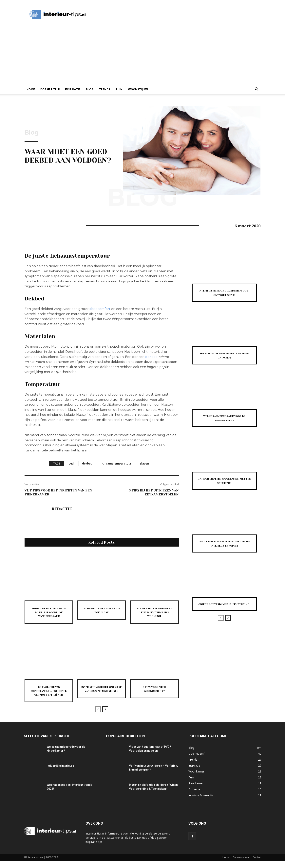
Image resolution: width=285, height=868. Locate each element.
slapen (144, 463)
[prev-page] (98, 716)
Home (31, 89)
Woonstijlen (138, 89)
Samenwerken (241, 864)
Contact (257, 864)
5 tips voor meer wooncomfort (154, 692)
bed (71, 463)
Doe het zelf (50, 89)
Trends (104, 89)
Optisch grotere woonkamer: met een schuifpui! (224, 487)
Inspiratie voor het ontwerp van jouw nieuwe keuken (102, 694)
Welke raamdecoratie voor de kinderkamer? (224, 422)
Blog (90, 89)
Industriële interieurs (60, 773)
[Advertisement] (142, 55)
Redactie (62, 509)
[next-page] (105, 716)
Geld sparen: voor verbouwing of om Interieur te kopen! (224, 554)
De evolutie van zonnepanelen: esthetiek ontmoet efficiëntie (49, 696)
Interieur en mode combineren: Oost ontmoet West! (224, 295)
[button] (256, 90)
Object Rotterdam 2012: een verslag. (224, 619)
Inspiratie (73, 89)
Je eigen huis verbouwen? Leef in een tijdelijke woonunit (154, 614)
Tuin (119, 89)
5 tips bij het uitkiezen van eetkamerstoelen (154, 492)
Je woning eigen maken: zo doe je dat (102, 610)
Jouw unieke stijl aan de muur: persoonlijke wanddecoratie (49, 614)
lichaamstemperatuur (116, 463)
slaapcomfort (100, 309)
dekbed (152, 357)
